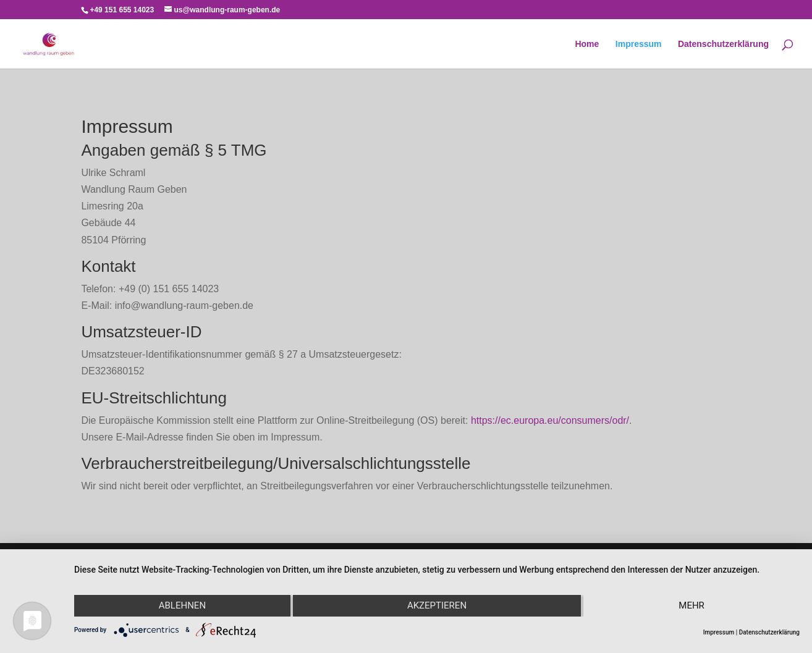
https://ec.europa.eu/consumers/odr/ (550, 420)
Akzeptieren (437, 605)
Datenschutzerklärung (723, 44)
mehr (691, 605)
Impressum (639, 44)
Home (587, 44)
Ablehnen (182, 605)
